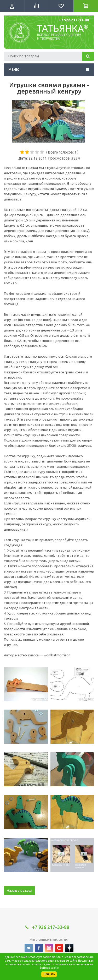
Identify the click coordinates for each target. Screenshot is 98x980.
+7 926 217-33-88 (74, 20)
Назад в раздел (19, 890)
